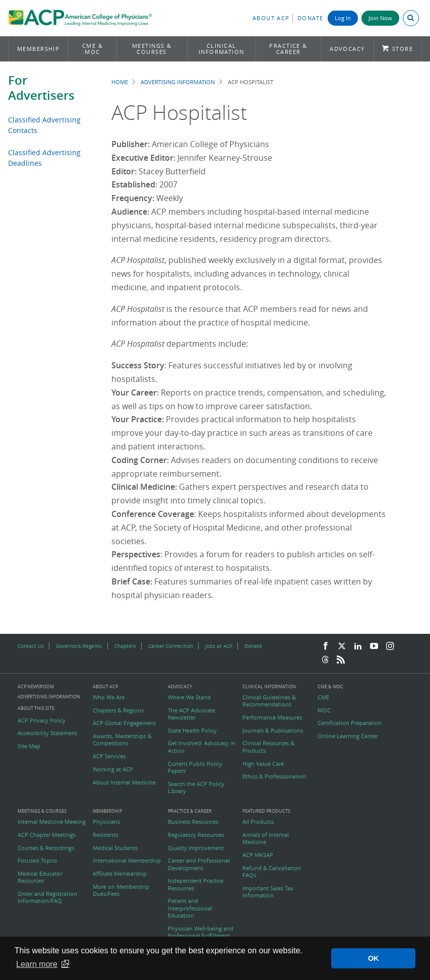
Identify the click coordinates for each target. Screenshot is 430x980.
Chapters (125, 646)
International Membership (127, 861)
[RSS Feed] (341, 660)
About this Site (36, 708)
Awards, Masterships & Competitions (122, 740)
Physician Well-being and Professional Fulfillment (201, 932)
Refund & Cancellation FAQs (272, 872)
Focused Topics (37, 861)
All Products (258, 822)
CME (323, 697)
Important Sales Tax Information (268, 892)
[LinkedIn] (358, 646)
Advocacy (347, 49)
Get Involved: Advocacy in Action (202, 747)
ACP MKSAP (258, 855)
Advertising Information (178, 82)
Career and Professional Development (199, 864)
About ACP (271, 18)
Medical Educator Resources (40, 877)
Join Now (380, 18)
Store (403, 49)
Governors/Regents (79, 646)
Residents (105, 835)
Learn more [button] (37, 964)
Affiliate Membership (120, 874)
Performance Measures (272, 717)
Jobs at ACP (219, 646)
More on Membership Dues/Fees (121, 890)
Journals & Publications (273, 731)
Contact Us (31, 646)
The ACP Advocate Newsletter (192, 714)
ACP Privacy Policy (42, 721)
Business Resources (193, 822)
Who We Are (109, 697)
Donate (311, 18)
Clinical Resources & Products (268, 747)
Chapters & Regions (118, 710)
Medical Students (115, 848)
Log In (343, 18)
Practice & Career (288, 49)
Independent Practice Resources (196, 884)
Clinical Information (222, 49)
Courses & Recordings (46, 848)
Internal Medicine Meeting (52, 822)
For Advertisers (41, 88)
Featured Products (266, 811)
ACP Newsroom (36, 687)
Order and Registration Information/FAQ (47, 897)
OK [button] (374, 958)
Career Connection (171, 646)
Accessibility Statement (47, 733)
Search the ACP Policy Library (196, 788)
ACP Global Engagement (124, 723)
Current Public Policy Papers (195, 767)
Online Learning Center (348, 736)
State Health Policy (192, 731)
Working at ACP (113, 769)
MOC (324, 710)
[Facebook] (326, 646)
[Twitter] (342, 646)
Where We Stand (189, 697)
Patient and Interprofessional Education (190, 908)
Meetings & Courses (152, 49)
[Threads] (325, 660)
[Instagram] (390, 646)
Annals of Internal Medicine (266, 838)
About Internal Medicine (124, 782)
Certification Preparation (350, 723)
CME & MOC (93, 49)
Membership (39, 49)
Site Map (29, 746)
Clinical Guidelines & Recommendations (269, 701)
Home (120, 82)
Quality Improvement (196, 848)
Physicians (106, 822)
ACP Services (109, 756)
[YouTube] (374, 646)
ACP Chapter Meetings (47, 835)
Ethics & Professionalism (274, 776)
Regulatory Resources (196, 835)
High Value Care (263, 764)
